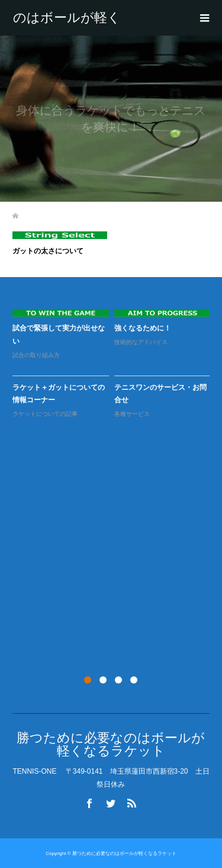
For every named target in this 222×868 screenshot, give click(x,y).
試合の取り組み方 (36, 355)
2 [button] (103, 680)
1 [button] (88, 680)
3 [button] (118, 680)
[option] (114, 364)
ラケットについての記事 (45, 414)
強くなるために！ (143, 328)
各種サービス (132, 414)
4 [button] (134, 680)
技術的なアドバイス (141, 342)
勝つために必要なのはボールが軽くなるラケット (67, 18)
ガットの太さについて (48, 251)
